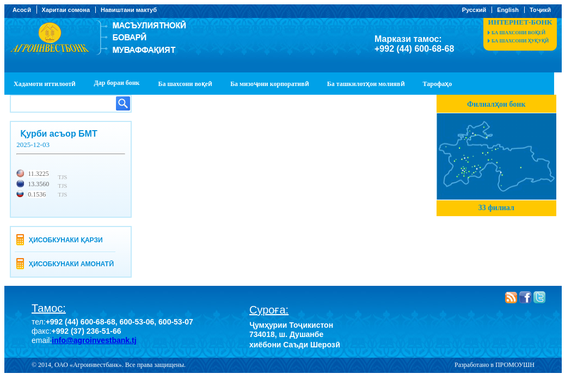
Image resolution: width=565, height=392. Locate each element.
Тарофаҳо (438, 84)
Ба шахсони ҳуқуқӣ (520, 41)
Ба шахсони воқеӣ (518, 33)
